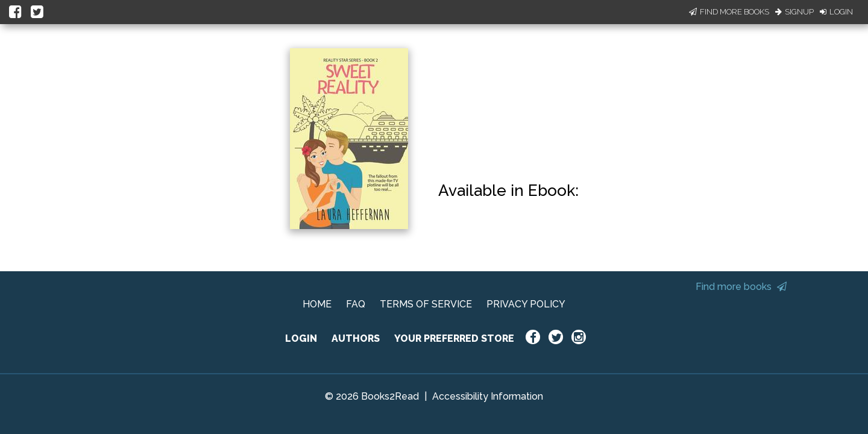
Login (836, 12)
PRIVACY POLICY (526, 304)
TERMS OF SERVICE (426, 304)
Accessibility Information (488, 396)
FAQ (356, 304)
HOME (317, 304)
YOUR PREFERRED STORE (454, 338)
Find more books (741, 287)
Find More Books (729, 12)
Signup (794, 12)
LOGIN (301, 338)
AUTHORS (356, 338)
